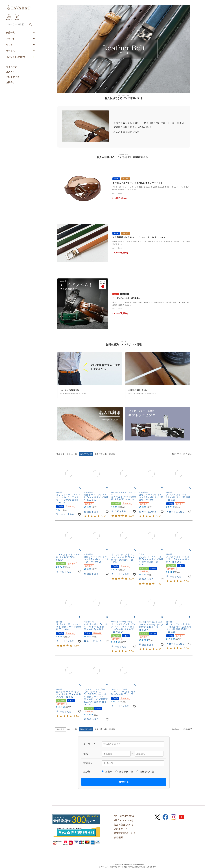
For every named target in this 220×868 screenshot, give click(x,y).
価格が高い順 (101, 454)
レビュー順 (72, 454)
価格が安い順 (124, 772)
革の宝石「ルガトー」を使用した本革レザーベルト (138, 183)
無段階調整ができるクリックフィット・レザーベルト (139, 237)
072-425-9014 (127, 816)
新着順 (112, 454)
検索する (124, 782)
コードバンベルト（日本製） (127, 298)
